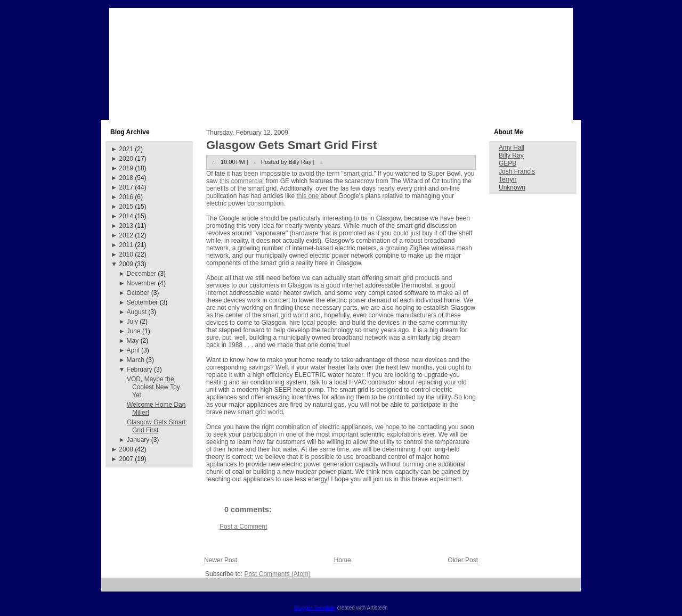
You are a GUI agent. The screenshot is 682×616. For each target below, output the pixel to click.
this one (307, 196)
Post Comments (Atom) (277, 574)
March (136, 360)
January (138, 440)
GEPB (508, 163)
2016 (126, 197)
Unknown (512, 187)
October (138, 293)
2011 (126, 245)
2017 (126, 187)
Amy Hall (511, 147)
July (132, 322)
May (133, 341)
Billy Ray (511, 155)
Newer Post (221, 560)
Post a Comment (243, 527)
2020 (126, 159)
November (141, 283)
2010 (126, 254)
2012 (126, 235)
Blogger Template (315, 608)
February (140, 369)
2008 (126, 449)
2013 (126, 226)
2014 (126, 216)
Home (343, 560)
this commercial (243, 181)
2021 (126, 149)
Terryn (508, 179)
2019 (126, 168)
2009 (126, 264)
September (143, 302)
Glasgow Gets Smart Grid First (156, 426)
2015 (126, 207)
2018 (126, 178)
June (134, 331)
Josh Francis (517, 171)
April (133, 350)
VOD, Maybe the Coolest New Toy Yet (153, 387)
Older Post (463, 560)
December (141, 274)
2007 (126, 459)
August (137, 312)
